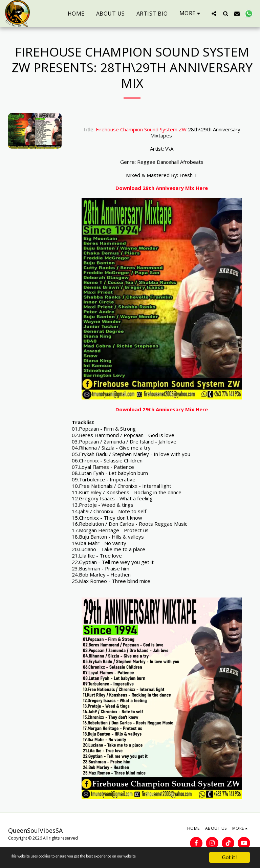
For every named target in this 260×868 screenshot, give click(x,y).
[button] (214, 13)
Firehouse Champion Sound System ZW (141, 129)
